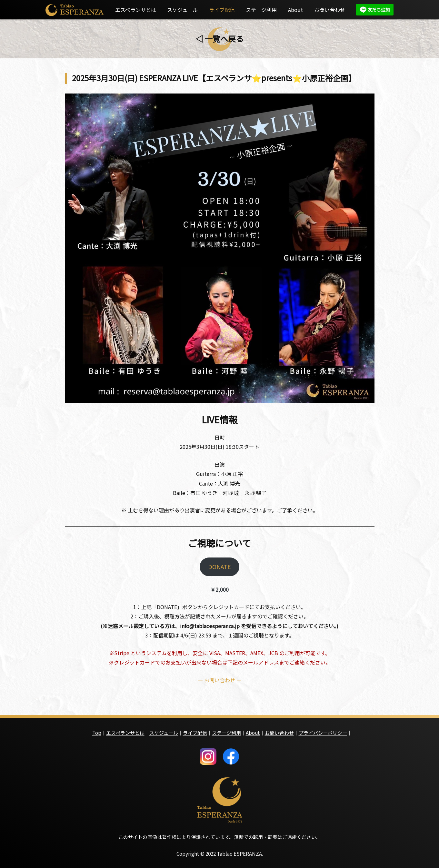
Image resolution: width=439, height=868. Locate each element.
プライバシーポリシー (323, 731)
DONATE (219, 569)
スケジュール (182, 10)
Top (97, 731)
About (295, 10)
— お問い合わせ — (220, 684)
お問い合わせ (330, 10)
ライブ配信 (222, 10)
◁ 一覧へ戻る (219, 39)
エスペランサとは (136, 10)
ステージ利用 (261, 10)
